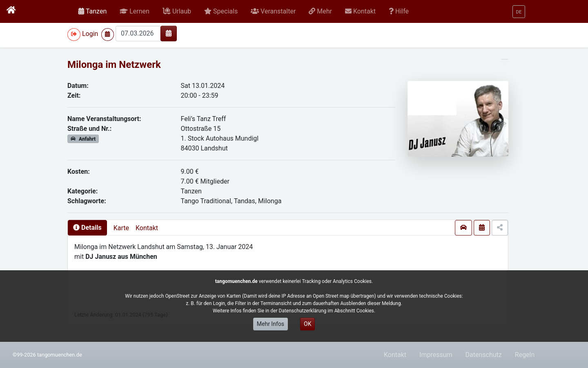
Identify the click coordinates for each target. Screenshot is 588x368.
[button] (135, 11)
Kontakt (147, 228)
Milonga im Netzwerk (114, 65)
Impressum (436, 355)
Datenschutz (484, 355)
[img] (169, 33)
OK (307, 324)
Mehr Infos (271, 324)
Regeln (525, 355)
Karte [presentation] (121, 228)
